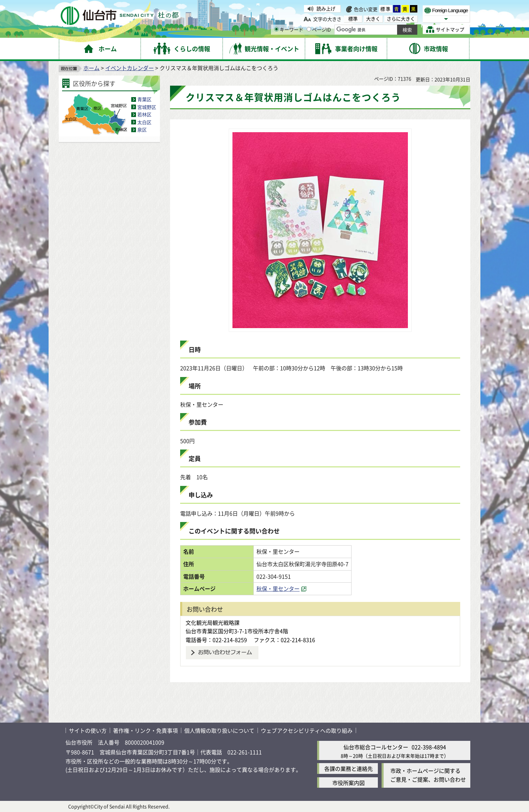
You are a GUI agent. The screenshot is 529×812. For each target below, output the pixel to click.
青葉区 (144, 99)
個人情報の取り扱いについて (219, 730)
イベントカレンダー (130, 68)
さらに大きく (401, 19)
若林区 (144, 114)
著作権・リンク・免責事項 (145, 730)
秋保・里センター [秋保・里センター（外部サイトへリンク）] (278, 588)
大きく (373, 19)
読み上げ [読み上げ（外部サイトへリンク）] (326, 8)
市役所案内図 (349, 783)
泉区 (142, 129)
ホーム (91, 68)
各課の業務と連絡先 (349, 768)
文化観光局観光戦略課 (213, 622)
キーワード (289, 29)
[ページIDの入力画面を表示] (309, 29)
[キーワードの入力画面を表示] (276, 29)
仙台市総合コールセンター (376, 747)
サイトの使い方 (88, 730)
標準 (386, 9)
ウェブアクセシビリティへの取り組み (307, 730)
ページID (319, 29)
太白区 (144, 122)
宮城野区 (147, 107)
